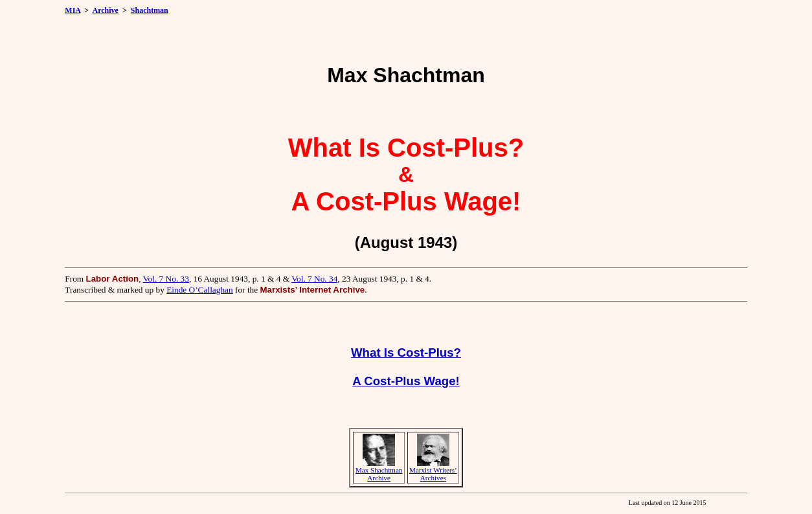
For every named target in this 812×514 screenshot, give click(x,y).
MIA (73, 10)
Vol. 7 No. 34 (314, 279)
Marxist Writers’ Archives (433, 474)
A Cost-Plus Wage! (406, 381)
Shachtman (150, 10)
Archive (106, 10)
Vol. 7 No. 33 (166, 279)
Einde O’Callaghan (200, 290)
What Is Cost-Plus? (406, 352)
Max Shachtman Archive (379, 474)
